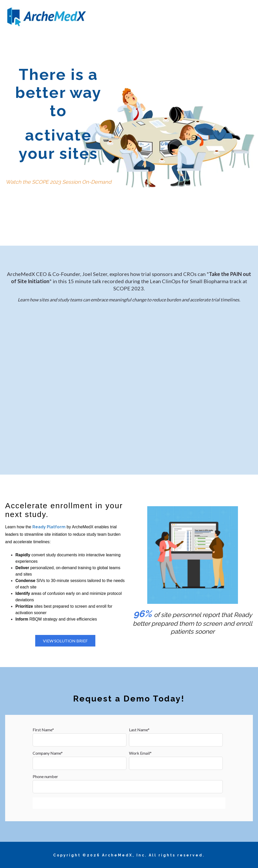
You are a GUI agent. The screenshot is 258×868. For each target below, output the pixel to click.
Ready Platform (49, 527)
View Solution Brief (65, 641)
